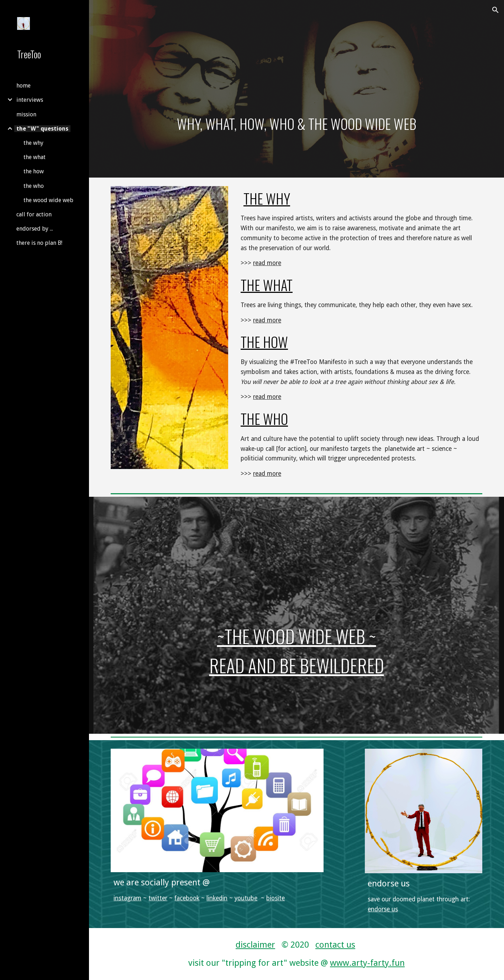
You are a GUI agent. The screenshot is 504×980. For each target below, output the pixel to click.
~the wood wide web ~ (297, 636)
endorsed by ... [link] (35, 229)
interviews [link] (30, 100)
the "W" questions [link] (42, 129)
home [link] (23, 86)
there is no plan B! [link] (39, 243)
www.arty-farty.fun (367, 963)
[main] (296, 89)
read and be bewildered (297, 665)
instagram (127, 898)
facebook (187, 898)
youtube (246, 898)
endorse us (383, 909)
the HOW (264, 342)
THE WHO (264, 419)
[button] (495, 10)
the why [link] (33, 143)
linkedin (217, 898)
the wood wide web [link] (48, 200)
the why (267, 198)
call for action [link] (34, 214)
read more (267, 263)
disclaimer (255, 945)
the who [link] (34, 186)
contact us (335, 945)
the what (267, 285)
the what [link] (35, 157)
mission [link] (26, 114)
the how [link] (34, 171)
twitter (158, 898)
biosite (275, 898)
